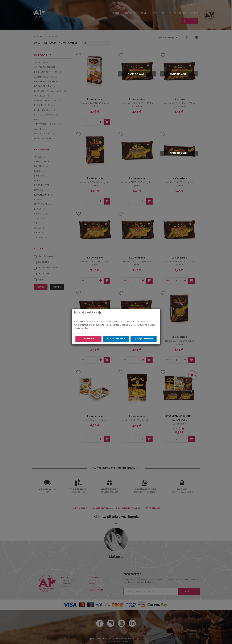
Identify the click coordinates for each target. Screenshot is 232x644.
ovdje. (85, 328)
